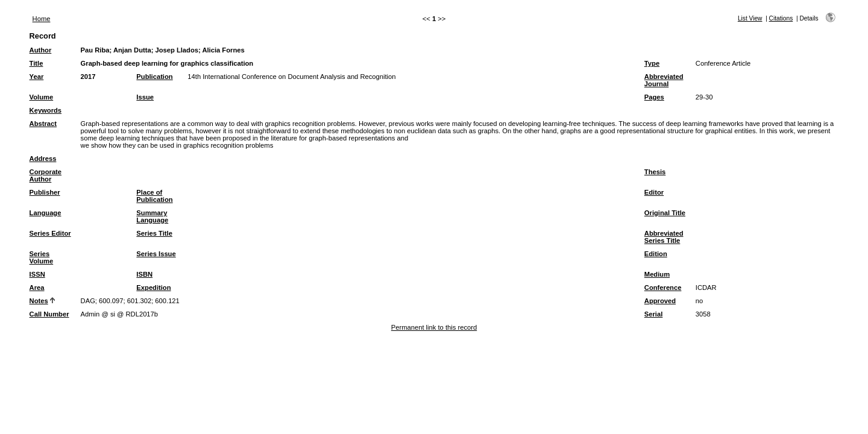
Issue (145, 97)
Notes (39, 301)
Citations (781, 18)
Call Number (49, 314)
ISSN (37, 274)
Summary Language (152, 216)
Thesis (655, 172)
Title (36, 63)
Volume (42, 97)
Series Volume (42, 257)
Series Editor (50, 233)
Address (43, 159)
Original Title (665, 213)
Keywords (46, 110)
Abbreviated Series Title (664, 237)
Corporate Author (46, 175)
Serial (653, 314)
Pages (654, 97)
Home (42, 19)
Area (37, 288)
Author (41, 50)
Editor (654, 192)
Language (46, 213)
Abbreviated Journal (664, 80)
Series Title (154, 233)
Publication (154, 77)
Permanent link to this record (434, 327)
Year (37, 77)
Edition (656, 254)
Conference (663, 288)
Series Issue (156, 254)
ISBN (144, 274)
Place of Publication (154, 196)
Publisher (45, 192)
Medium (657, 274)
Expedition (153, 288)
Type (652, 63)
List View (750, 18)
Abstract (43, 124)
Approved (660, 301)
